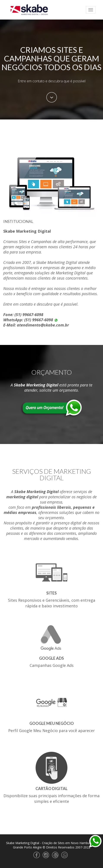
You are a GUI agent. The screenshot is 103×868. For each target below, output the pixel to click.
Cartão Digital (51, 788)
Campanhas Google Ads (52, 665)
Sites (51, 593)
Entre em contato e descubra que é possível (52, 81)
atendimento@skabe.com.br (43, 325)
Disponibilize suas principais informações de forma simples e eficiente (51, 798)
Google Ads (51, 658)
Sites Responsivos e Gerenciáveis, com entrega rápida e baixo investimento (52, 603)
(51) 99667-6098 (29, 315)
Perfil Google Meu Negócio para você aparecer (51, 731)
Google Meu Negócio (52, 723)
